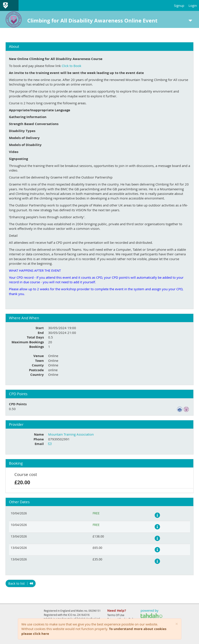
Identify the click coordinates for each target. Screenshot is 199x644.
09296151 (95, 611)
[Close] (177, 624)
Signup (179, 5)
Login (193, 5)
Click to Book (71, 66)
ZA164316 (83, 615)
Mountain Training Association (71, 434)
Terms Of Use (116, 615)
